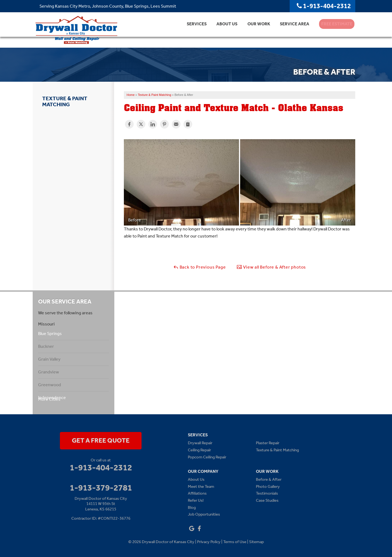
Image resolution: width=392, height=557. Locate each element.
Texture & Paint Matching (65, 101)
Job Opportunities (204, 514)
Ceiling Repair (199, 450)
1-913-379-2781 (101, 488)
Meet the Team (201, 486)
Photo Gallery (268, 486)
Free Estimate (334, 30)
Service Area (289, 30)
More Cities (49, 399)
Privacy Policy (209, 542)
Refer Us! (196, 500)
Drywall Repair (200, 443)
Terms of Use (235, 542)
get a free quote (101, 440)
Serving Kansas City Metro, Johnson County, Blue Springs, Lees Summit (108, 6)
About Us (219, 30)
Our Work (252, 30)
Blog (192, 507)
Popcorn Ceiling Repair (207, 457)
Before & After (269, 479)
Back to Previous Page (200, 267)
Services (188, 30)
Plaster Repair (268, 443)
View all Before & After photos (271, 267)
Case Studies (267, 500)
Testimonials (267, 493)
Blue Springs (50, 334)
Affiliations (197, 493)
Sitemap (256, 542)
